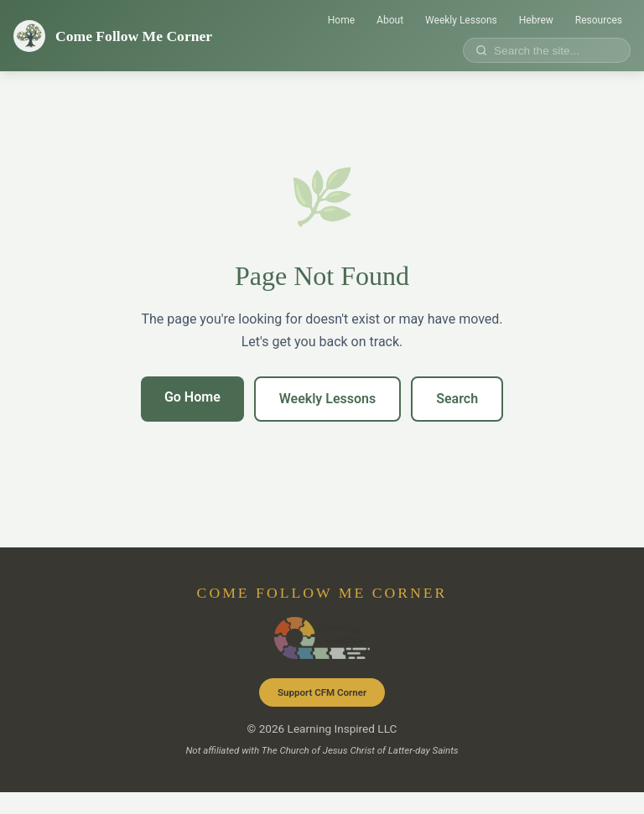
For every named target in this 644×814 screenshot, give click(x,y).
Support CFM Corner (322, 692)
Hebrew (536, 20)
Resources (599, 20)
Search (457, 399)
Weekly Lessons (461, 20)
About (390, 20)
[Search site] (553, 51)
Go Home (192, 397)
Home (341, 20)
